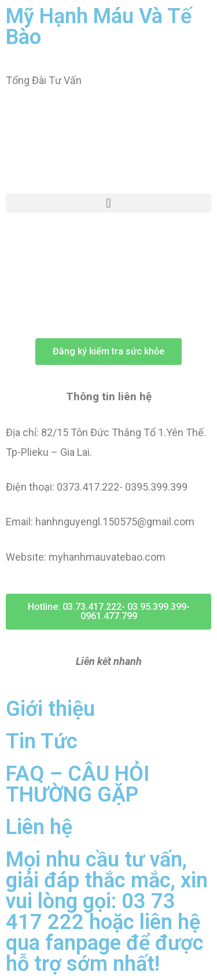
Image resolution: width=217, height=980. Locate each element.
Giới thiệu (50, 709)
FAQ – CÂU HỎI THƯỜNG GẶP (78, 784)
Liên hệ (39, 827)
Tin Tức (42, 741)
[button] (108, 203)
